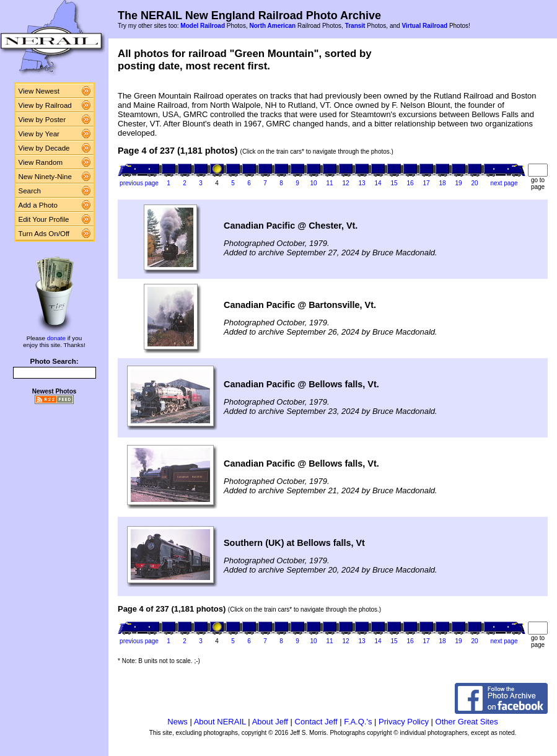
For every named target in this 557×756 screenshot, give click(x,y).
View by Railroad (45, 105)
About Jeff (270, 722)
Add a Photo (38, 205)
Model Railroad (203, 26)
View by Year (39, 134)
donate (56, 338)
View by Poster (42, 120)
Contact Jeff (316, 722)
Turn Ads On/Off (44, 234)
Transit (355, 26)
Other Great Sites (467, 722)
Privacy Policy (404, 722)
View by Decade (44, 148)
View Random (41, 162)
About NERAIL (220, 722)
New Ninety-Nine (45, 177)
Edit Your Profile (44, 219)
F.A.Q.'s (358, 722)
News (178, 722)
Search (30, 191)
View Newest (39, 91)
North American (272, 26)
